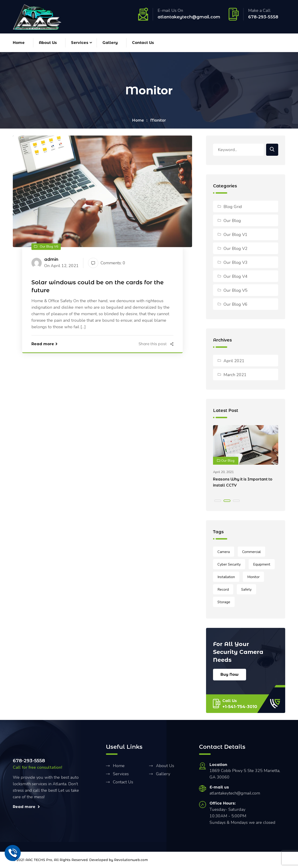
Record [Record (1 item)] (223, 590)
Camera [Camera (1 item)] (224, 552)
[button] (218, 501)
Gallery (110, 43)
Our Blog (232, 221)
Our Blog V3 (235, 263)
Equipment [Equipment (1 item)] (262, 565)
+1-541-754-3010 (240, 707)
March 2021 (235, 375)
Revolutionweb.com (131, 860)
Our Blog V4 (235, 277)
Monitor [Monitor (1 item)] (253, 577)
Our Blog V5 (235, 291)
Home (19, 43)
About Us (48, 43)
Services (80, 43)
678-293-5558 (263, 17)
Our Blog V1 (235, 235)
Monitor (158, 121)
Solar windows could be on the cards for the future (98, 287)
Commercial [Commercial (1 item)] (251, 552)
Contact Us (143, 43)
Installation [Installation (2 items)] (226, 577)
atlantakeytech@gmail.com (189, 17)
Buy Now (230, 675)
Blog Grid (233, 207)
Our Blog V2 (235, 249)
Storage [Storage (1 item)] (224, 602)
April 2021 (234, 361)
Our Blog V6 (235, 305)
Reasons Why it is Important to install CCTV (243, 482)
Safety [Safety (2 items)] (246, 590)
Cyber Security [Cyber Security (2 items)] (229, 565)
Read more (44, 344)
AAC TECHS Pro (39, 860)
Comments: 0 (107, 263)
